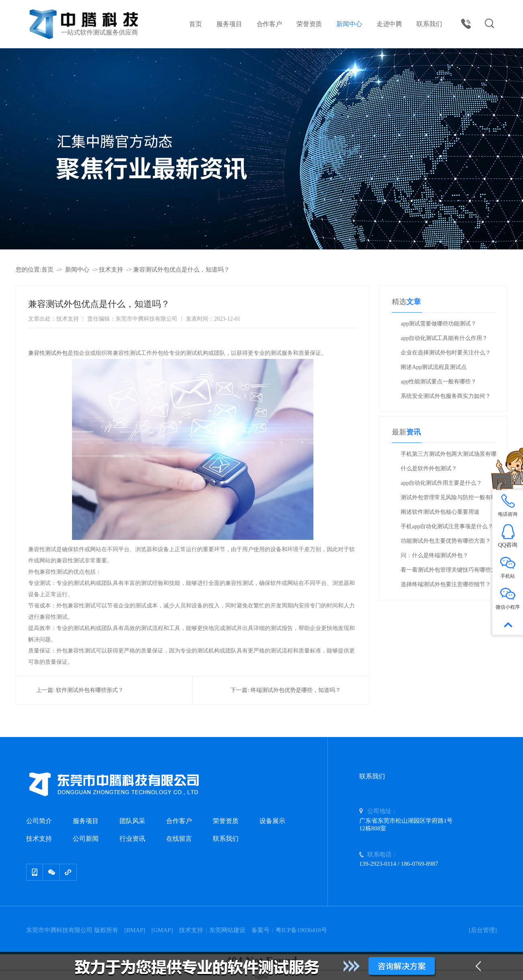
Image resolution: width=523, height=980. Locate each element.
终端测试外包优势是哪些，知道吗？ (296, 690)
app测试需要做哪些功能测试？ (439, 324)
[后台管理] (483, 930)
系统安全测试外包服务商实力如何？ (446, 396)
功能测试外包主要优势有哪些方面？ (446, 541)
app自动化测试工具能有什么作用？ (444, 338)
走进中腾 (389, 24)
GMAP (162, 930)
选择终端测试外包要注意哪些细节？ (446, 584)
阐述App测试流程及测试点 (434, 367)
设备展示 (272, 821)
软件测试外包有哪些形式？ (90, 690)
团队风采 (132, 821)
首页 (196, 24)
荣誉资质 (309, 24)
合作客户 (269, 24)
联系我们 (429, 24)
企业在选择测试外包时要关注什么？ (446, 353)
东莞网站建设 (227, 930)
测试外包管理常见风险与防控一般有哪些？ (449, 500)
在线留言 (179, 839)
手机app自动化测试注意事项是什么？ (447, 526)
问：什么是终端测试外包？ (434, 555)
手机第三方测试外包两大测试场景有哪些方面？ (449, 456)
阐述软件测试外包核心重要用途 (440, 512)
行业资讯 (132, 839)
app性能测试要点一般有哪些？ (439, 382)
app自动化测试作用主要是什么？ (441, 483)
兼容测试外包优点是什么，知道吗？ (181, 270)
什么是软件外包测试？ (429, 468)
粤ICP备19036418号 (301, 930)
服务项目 (229, 24)
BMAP (135, 930)
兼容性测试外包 (48, 353)
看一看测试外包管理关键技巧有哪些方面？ (449, 572)
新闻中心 (349, 24)
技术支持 (111, 270)
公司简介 (39, 821)
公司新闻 (86, 839)
